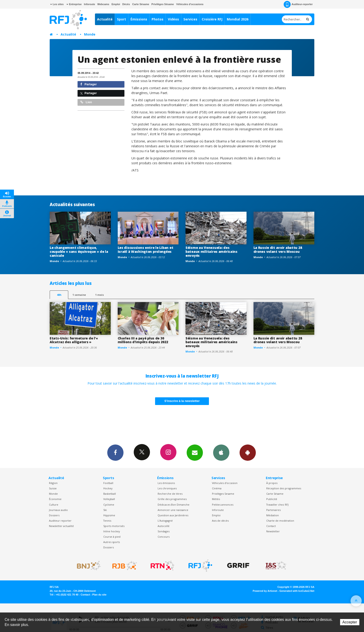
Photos (158, 19)
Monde (90, 34)
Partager (89, 84)
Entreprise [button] (74, 4)
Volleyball (109, 499)
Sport (122, 19)
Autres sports (112, 542)
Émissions (139, 19)
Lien (86, 102)
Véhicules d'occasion (225, 483)
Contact (271, 526)
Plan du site (99, 595)
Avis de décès (220, 521)
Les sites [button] (57, 4)
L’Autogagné (165, 521)
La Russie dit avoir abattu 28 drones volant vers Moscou (278, 250)
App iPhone (221, 452)
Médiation (273, 515)
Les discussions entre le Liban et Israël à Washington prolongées (146, 250)
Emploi (116, 4)
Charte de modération (280, 521)
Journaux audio (58, 510)
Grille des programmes (172, 499)
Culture (54, 505)
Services (190, 19)
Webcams (103, 4)
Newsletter (273, 531)
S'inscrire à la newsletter (182, 401)
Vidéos (173, 19)
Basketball (110, 494)
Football (108, 483)
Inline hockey (112, 531)
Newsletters (195, 452)
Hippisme (109, 515)
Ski (105, 510)
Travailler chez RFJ (277, 505)
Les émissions (166, 483)
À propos (272, 483)
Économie (55, 499)
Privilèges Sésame (163, 4)
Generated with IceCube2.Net (297, 591)
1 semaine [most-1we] (79, 295)
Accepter (350, 622)
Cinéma (217, 488)
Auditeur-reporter (298, 4)
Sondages (164, 531)
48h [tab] (59, 295)
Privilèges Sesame (223, 494)
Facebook (115, 452)
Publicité (272, 499)
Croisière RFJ (212, 19)
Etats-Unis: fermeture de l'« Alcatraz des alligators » (74, 340)
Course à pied (112, 537)
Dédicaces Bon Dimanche (174, 505)
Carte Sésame (141, 4)
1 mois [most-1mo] (99, 295)
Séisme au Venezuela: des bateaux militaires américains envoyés (211, 252)
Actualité (105, 19)
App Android (248, 452)
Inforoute (90, 4)
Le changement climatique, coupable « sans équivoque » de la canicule (79, 252)
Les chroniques (167, 488)
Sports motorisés (114, 526)
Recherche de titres (170, 494)
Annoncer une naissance (173, 510)
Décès (126, 4)
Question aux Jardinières (173, 515)
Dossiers (54, 515)
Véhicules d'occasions (190, 4)
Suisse (53, 488)
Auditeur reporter (60, 521)
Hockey (108, 488)
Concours (164, 537)
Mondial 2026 (238, 19)
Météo (216, 499)
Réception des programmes (284, 488)
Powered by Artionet (265, 591)
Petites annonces (223, 505)
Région (53, 483)
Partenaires (273, 510)
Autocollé (164, 526)
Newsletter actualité (61, 526)
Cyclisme (109, 505)
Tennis (107, 521)
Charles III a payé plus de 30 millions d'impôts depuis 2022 (143, 340)
